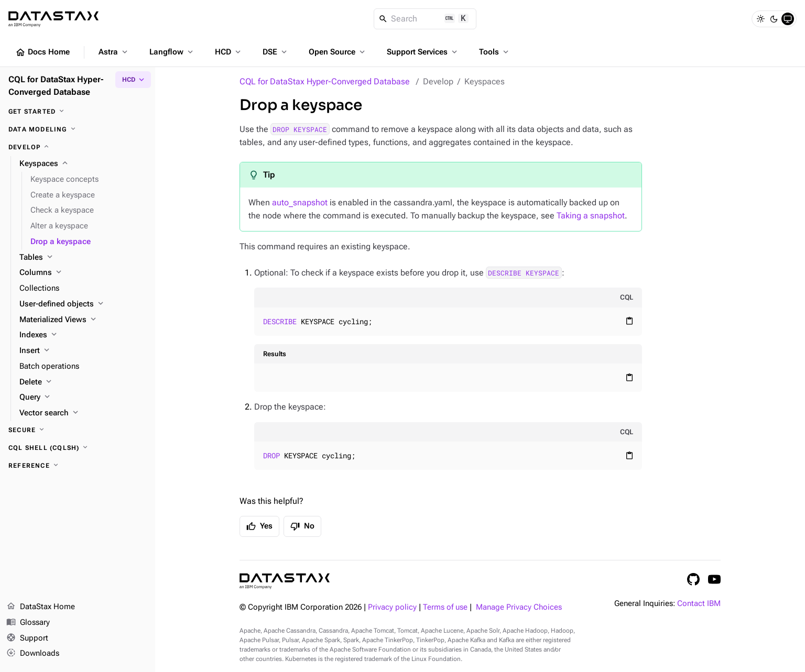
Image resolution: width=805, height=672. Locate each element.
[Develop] (78, 147)
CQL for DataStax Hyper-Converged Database (325, 81)
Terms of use (445, 607)
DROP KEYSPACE (300, 129)
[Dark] (774, 19)
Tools (495, 52)
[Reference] (78, 466)
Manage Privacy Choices (519, 607)
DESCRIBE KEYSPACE (524, 273)
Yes (259, 526)
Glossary (28, 623)
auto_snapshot (300, 202)
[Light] (760, 19)
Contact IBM (699, 604)
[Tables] (83, 258)
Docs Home (42, 52)
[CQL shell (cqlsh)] (78, 448)
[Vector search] (83, 413)
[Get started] (78, 112)
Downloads (33, 654)
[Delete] (83, 382)
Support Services (423, 52)
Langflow (172, 52)
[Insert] (83, 351)
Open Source (338, 52)
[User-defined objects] (83, 304)
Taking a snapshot (591, 216)
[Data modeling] (78, 129)
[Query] (83, 398)
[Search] (425, 19)
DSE (276, 52)
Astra (114, 52)
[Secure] (78, 430)
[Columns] (83, 273)
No (302, 526)
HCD (229, 52)
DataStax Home (41, 607)
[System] (788, 19)
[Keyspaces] (83, 164)
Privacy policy (392, 607)
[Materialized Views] (83, 320)
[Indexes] (83, 335)
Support (27, 638)
